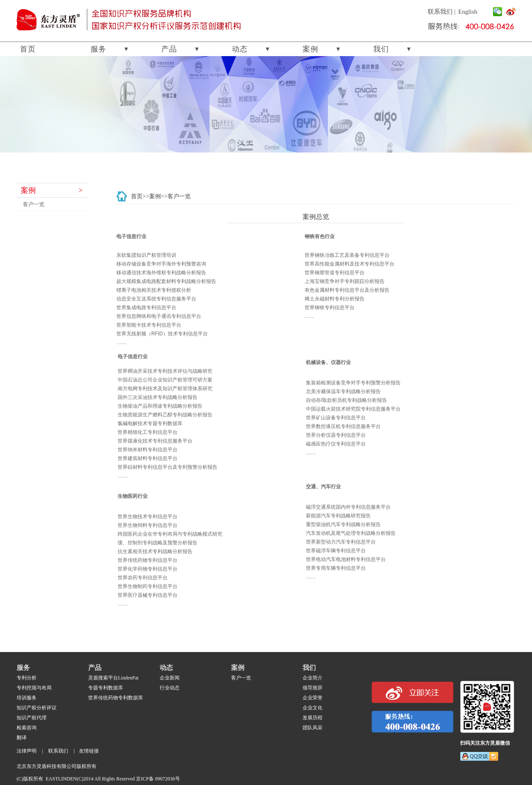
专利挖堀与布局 (34, 688)
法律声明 (27, 751)
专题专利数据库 (106, 688)
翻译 (22, 738)
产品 (169, 49)
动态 (240, 49)
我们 (381, 49)
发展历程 (313, 718)
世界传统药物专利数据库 (116, 698)
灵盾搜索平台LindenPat (113, 678)
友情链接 (89, 751)
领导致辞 (313, 688)
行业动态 (170, 688)
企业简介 (313, 678)
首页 (28, 49)
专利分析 (27, 678)
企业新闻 (170, 678)
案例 (310, 49)
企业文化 (313, 708)
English (468, 12)
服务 (99, 49)
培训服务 (27, 698)
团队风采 (313, 728)
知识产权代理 (32, 718)
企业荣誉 (313, 698)
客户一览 (34, 204)
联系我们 (440, 12)
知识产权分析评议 (37, 708)
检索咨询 (27, 728)
